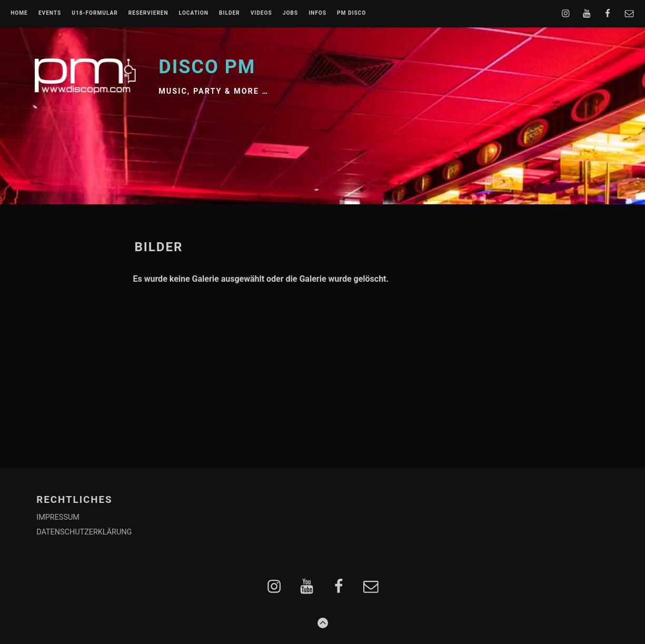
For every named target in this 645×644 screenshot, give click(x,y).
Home (19, 13)
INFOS (317, 13)
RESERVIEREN (148, 13)
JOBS (290, 13)
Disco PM (207, 67)
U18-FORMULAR (95, 13)
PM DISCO (351, 13)
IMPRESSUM (58, 517)
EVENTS (50, 13)
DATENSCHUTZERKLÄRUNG (84, 532)
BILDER (230, 13)
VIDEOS (261, 13)
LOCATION (194, 13)
